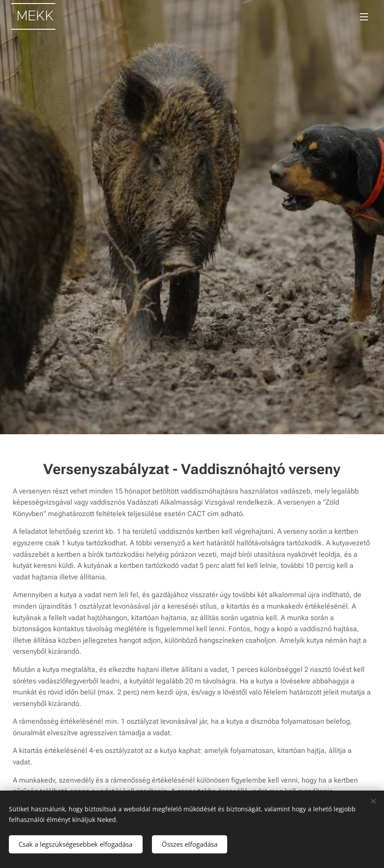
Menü (364, 17)
